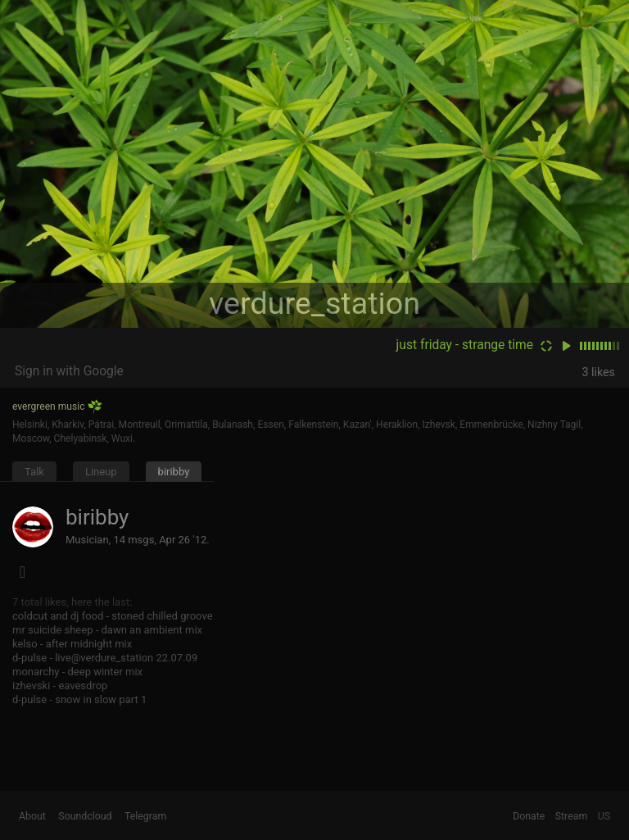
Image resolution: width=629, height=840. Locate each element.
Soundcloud (85, 816)
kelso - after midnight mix (72, 644)
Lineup (101, 472)
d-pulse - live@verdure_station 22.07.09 (105, 658)
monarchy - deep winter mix (77, 672)
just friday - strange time (465, 345)
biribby (174, 472)
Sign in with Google (69, 371)
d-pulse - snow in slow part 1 (79, 699)
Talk (34, 472)
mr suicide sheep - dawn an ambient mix (107, 630)
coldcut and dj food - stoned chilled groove (113, 616)
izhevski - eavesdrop (60, 686)
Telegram (145, 816)
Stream (572, 816)
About (32, 816)
